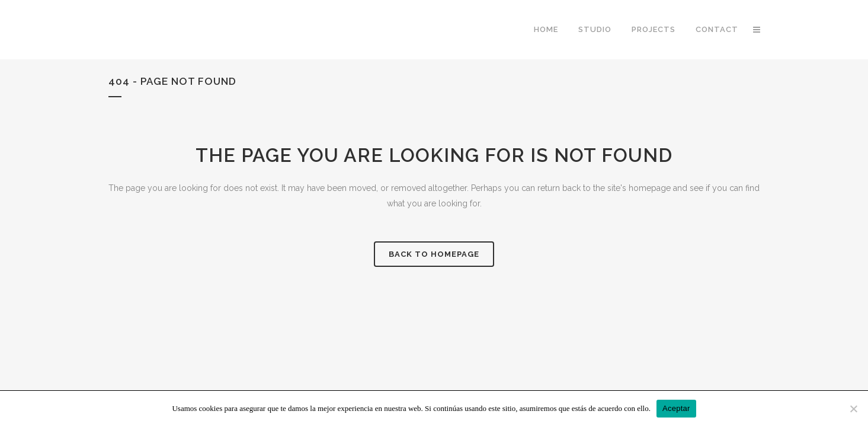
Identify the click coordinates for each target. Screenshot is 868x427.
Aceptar (676, 408)
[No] (853, 409)
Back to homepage (434, 254)
